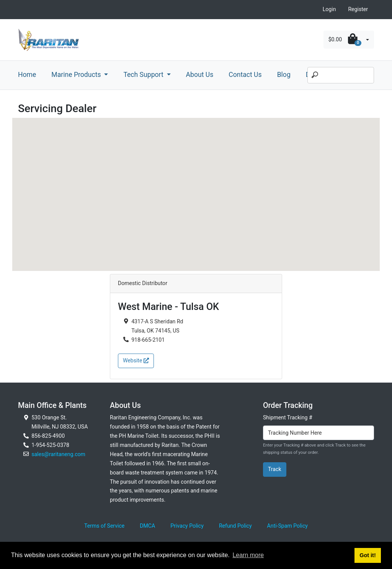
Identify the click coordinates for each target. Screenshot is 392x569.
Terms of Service (104, 526)
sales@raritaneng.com (58, 454)
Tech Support (144, 75)
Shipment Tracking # (288, 417)
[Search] (341, 75)
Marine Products (77, 75)
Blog (284, 75)
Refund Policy (235, 526)
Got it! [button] (367, 555)
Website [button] (136, 360)
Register (358, 9)
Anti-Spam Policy (287, 526)
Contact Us (245, 75)
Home (27, 75)
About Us (200, 75)
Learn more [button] (248, 555)
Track (275, 469)
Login (329, 9)
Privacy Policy (187, 526)
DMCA (147, 526)
